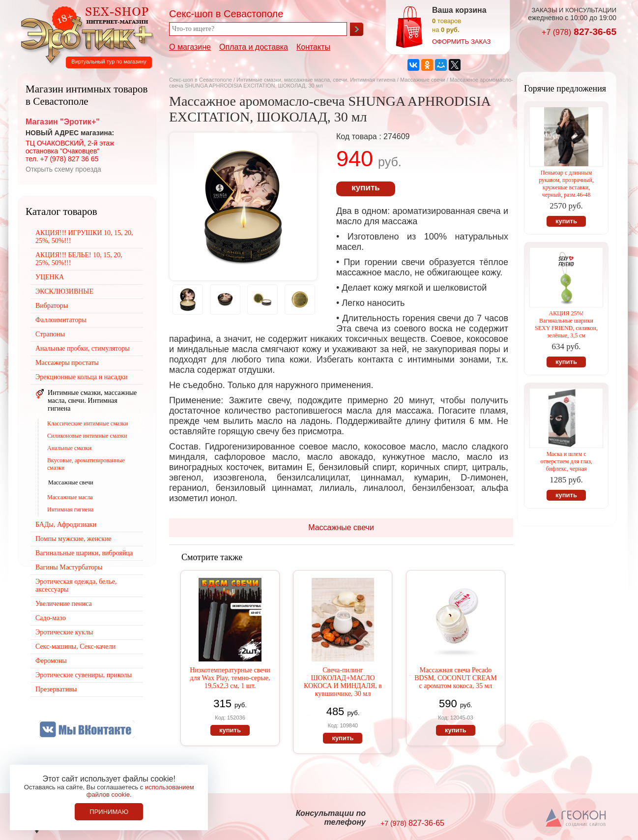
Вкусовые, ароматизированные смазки (86, 464)
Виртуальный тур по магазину (109, 61)
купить (365, 188)
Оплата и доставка (254, 47)
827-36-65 (579, 32)
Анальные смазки (69, 448)
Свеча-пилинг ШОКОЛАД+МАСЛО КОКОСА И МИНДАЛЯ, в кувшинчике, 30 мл (343, 682)
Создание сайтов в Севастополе (576, 818)
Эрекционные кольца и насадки (82, 377)
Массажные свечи (423, 80)
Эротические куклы (64, 632)
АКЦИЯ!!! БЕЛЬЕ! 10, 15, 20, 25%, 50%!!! (79, 259)
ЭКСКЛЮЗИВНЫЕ (64, 291)
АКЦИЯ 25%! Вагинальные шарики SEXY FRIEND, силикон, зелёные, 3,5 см (566, 324)
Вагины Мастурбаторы (69, 567)
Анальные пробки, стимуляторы (83, 348)
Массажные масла (70, 497)
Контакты (313, 47)
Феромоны (51, 661)
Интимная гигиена (70, 510)
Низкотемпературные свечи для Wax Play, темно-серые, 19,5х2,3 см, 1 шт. (230, 678)
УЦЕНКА (50, 277)
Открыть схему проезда (63, 169)
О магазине (190, 47)
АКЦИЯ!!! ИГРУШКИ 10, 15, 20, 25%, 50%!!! (84, 237)
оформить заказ (461, 42)
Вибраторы (52, 306)
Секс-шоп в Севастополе (201, 80)
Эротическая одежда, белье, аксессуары (76, 585)
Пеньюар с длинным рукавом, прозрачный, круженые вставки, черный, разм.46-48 (566, 184)
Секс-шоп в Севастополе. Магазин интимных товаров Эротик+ (84, 33)
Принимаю (109, 812)
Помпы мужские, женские (73, 539)
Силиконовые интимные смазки (87, 436)
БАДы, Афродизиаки (66, 525)
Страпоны (50, 334)
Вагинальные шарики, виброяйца (84, 553)
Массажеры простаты (67, 363)
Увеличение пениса (64, 604)
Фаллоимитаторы (61, 320)
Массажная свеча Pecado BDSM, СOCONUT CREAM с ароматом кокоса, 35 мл (455, 678)
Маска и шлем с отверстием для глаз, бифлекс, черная (566, 461)
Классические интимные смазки (87, 423)
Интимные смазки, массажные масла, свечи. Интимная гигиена (316, 80)
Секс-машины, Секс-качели (75, 646)
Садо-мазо (51, 618)
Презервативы (56, 689)
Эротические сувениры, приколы (84, 675)
